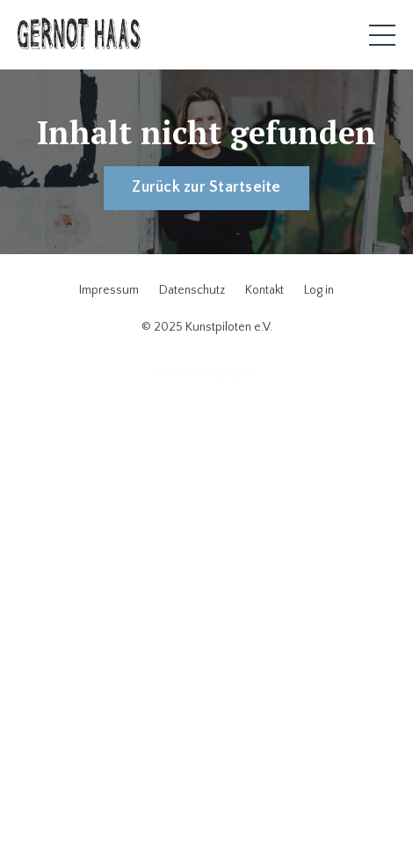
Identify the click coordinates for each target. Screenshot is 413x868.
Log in (319, 290)
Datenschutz (192, 290)
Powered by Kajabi (207, 373)
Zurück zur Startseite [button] (206, 187)
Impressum (109, 290)
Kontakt (264, 290)
